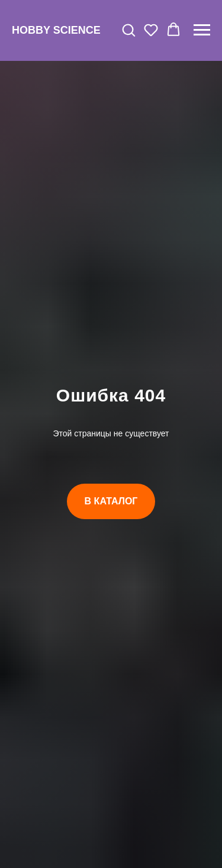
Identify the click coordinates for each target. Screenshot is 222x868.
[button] (128, 30)
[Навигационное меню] (202, 30)
